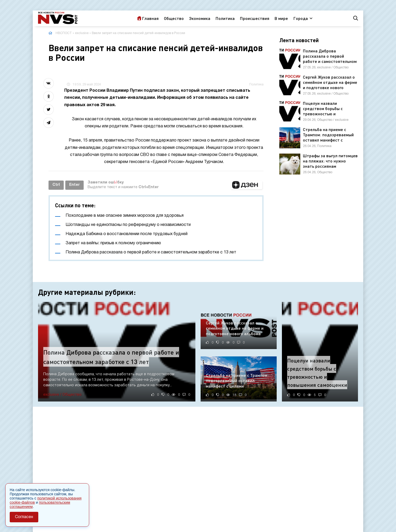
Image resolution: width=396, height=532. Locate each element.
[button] (247, 185)
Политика (225, 18)
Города (301, 18)
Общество (174, 18)
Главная (150, 18)
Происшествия (255, 18)
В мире (281, 18)
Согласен (24, 517)
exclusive (82, 33)
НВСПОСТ (64, 33)
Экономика (200, 18)
